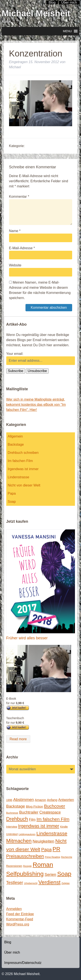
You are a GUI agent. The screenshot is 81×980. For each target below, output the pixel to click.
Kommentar (19, 197)
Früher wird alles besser (27, 638)
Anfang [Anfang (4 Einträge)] (52, 800)
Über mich (12, 952)
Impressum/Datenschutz (23, 963)
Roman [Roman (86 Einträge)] (43, 865)
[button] (67, 31)
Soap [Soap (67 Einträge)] (64, 874)
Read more (18, 739)
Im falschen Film (20, 461)
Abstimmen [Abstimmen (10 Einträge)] (23, 800)
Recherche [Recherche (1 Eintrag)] (67, 857)
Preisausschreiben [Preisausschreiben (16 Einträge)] (25, 856)
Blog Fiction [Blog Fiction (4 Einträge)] (34, 806)
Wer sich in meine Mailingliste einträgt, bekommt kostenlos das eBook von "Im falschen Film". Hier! (36, 405)
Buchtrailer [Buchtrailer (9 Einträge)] (29, 812)
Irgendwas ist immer (23, 469)
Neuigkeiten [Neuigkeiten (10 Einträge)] (44, 841)
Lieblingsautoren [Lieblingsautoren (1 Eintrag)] (27, 834)
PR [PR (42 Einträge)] (56, 849)
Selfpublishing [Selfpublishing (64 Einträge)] (25, 874)
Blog (8, 942)
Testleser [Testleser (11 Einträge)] (15, 883)
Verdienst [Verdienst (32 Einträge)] (49, 882)
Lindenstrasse (19, 477)
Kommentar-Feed (20, 919)
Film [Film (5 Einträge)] (32, 819)
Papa (12, 493)
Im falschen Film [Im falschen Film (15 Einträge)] (53, 819)
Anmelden (14, 909)
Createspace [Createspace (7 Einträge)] (50, 812)
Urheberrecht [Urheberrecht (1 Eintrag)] (31, 883)
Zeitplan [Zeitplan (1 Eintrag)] (66, 883)
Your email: (15, 354)
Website (15, 265)
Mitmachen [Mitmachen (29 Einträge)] (19, 841)
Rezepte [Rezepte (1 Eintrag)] (27, 866)
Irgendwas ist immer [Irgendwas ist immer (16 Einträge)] (39, 826)
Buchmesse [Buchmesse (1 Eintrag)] (12, 813)
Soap (12, 502)
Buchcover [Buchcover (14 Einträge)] (55, 806)
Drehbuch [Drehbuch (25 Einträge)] (17, 819)
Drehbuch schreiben (23, 453)
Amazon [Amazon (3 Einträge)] (40, 800)
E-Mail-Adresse (22, 248)
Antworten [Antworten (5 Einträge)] (66, 800)
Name (15, 231)
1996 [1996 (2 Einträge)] (9, 800)
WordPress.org (18, 924)
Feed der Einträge (20, 914)
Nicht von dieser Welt (24, 485)
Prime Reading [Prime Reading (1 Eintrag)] (52, 857)
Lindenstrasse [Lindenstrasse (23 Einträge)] (52, 833)
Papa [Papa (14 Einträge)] (46, 849)
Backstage (16, 444)
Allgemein (15, 436)
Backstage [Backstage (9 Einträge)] (16, 806)
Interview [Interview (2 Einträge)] (12, 827)
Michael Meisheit (36, 13)
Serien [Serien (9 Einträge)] (50, 874)
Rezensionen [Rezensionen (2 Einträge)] (14, 866)
